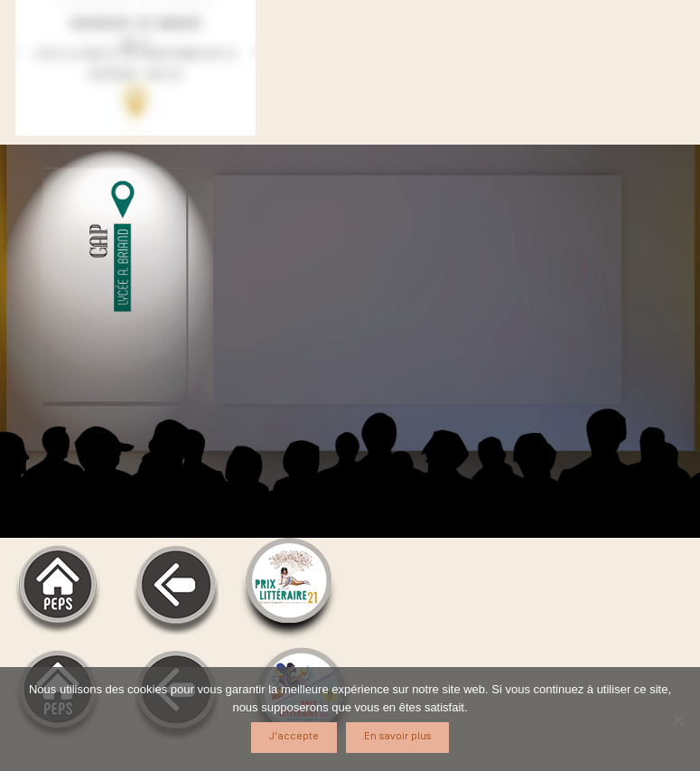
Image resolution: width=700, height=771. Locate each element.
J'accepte (294, 736)
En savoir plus (397, 736)
